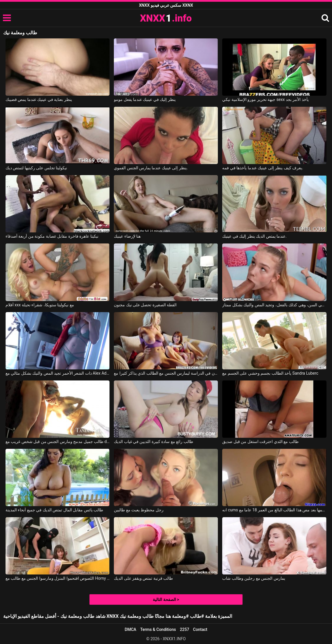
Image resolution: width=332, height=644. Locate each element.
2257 (184, 629)
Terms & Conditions (158, 629)
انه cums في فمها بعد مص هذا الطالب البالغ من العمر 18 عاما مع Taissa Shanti (274, 510)
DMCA (130, 629)
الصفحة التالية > (166, 599)
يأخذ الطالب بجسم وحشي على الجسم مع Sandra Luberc (270, 373)
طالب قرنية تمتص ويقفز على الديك (143, 578)
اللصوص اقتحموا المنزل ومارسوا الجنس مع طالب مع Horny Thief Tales (58, 578)
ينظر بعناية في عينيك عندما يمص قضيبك (39, 99)
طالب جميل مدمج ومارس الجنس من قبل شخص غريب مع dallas (58, 442)
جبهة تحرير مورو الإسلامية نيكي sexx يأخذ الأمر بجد (265, 99)
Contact (200, 629)
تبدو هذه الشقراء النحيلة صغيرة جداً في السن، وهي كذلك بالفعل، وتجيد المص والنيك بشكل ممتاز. (274, 305)
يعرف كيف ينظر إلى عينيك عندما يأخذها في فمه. (263, 168)
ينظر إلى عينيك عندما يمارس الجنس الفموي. (151, 168)
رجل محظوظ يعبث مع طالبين (139, 510)
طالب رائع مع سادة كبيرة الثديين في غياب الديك (154, 442)
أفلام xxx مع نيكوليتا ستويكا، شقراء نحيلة (40, 305)
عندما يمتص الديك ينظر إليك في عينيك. (254, 236)
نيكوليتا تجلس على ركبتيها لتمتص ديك (36, 168)
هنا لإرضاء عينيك (127, 236)
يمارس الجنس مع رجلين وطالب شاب (254, 578)
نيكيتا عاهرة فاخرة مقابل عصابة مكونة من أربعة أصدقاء (52, 236)
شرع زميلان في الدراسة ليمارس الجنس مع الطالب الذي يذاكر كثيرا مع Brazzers (166, 373)
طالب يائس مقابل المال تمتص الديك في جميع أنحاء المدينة (54, 510)
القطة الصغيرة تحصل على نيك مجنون (145, 305)
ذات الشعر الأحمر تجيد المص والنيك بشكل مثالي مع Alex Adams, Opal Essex (58, 373)
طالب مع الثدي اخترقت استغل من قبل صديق (260, 442)
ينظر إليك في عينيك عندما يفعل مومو (145, 99)
